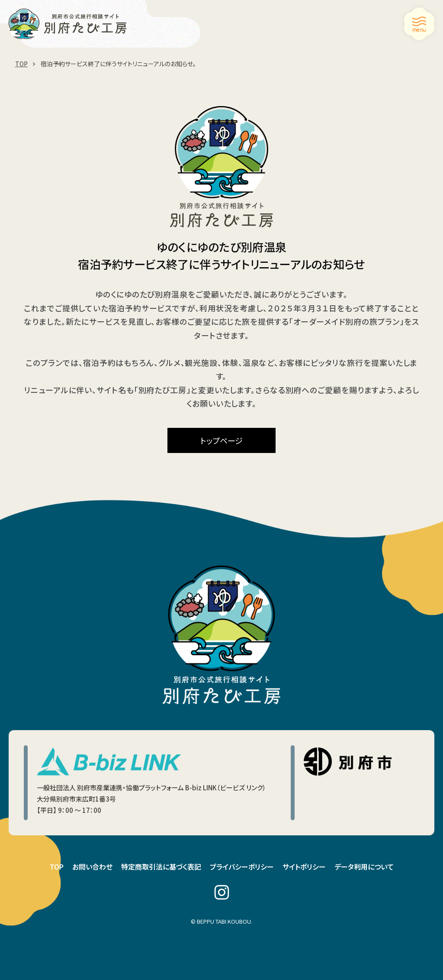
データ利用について (364, 867)
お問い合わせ (92, 867)
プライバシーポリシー (242, 867)
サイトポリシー (304, 867)
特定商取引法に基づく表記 (161, 867)
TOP (57, 867)
